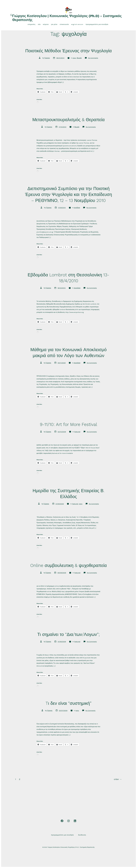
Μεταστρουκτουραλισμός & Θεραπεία (68, 120)
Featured (77, 432)
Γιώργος (47, 58)
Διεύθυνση (82, 835)
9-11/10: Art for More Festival (68, 424)
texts (77, 711)
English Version (77, 24)
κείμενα (46, 24)
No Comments (93, 58)
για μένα (54, 24)
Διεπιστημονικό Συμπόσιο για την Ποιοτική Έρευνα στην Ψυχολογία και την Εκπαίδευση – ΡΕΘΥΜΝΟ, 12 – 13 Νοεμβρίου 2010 (68, 194)
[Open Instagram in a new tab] (68, 821)
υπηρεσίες (31, 24)
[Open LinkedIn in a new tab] (75, 821)
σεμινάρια (77, 288)
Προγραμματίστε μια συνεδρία (97, 24)
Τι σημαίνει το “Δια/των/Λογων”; (68, 634)
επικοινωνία (64, 24)
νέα (39, 24)
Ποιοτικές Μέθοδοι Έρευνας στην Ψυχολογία (68, 51)
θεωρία (79, 58)
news (74, 58)
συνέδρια (77, 208)
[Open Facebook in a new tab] (62, 821)
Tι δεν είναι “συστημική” (68, 703)
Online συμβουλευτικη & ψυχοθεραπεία (68, 565)
